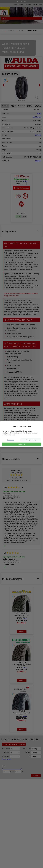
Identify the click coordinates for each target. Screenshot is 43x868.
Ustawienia (11, 440)
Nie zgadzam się (31, 440)
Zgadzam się (21, 444)
